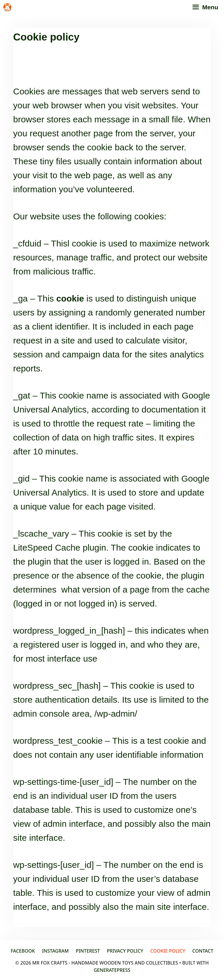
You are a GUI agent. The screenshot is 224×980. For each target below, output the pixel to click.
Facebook (23, 951)
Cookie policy (168, 951)
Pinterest (88, 951)
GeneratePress (112, 970)
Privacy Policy (125, 951)
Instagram (55, 951)
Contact (203, 951)
